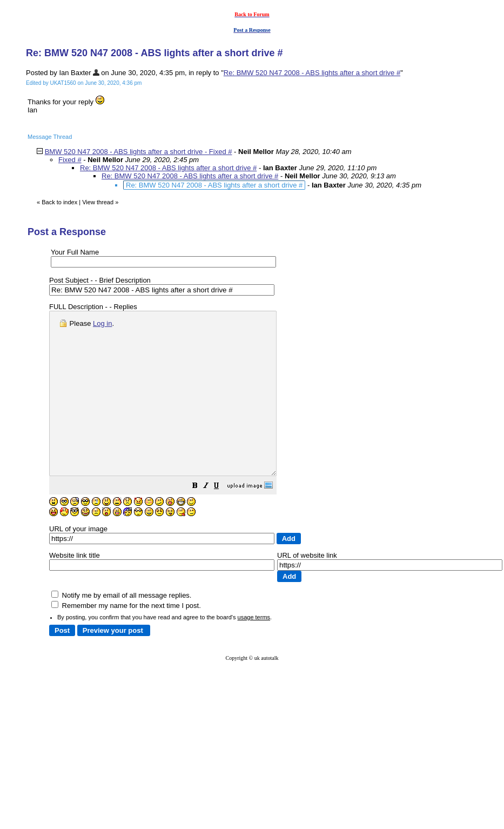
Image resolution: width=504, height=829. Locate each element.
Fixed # (70, 160)
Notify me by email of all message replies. (121, 628)
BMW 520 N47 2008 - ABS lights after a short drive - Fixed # (139, 152)
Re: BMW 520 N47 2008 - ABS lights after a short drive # (312, 73)
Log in (102, 323)
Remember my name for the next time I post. (126, 638)
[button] (222, 520)
